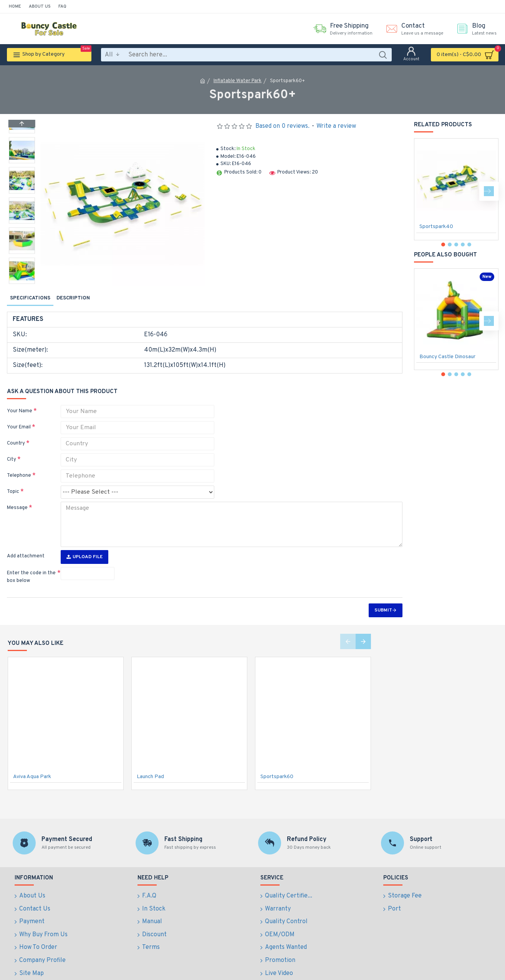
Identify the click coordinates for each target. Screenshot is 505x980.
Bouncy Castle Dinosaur (447, 357)
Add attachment (26, 544)
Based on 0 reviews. (282, 126)
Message (17, 501)
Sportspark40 (436, 227)
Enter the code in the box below (31, 565)
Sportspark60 (277, 764)
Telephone (19, 468)
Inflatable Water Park (238, 81)
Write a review (336, 126)
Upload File (84, 545)
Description (73, 298)
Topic (13, 484)
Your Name (20, 404)
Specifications (30, 298)
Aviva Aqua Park (32, 764)
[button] (22, 282)
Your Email (19, 420)
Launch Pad (150, 764)
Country (16, 436)
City (12, 452)
